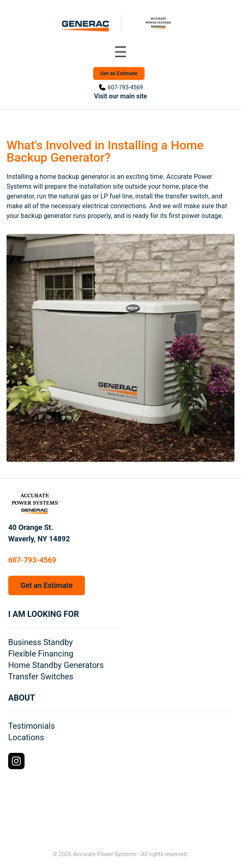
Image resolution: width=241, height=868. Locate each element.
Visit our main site (120, 96)
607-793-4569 (125, 87)
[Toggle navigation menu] (120, 52)
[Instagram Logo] (16, 761)
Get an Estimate (119, 73)
